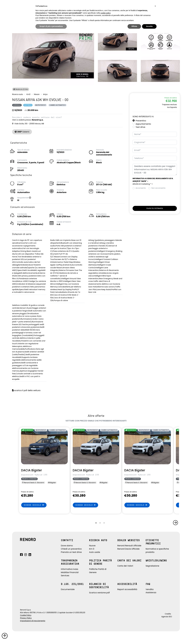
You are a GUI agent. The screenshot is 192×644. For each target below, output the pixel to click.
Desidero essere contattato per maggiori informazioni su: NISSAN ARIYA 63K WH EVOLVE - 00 (155, 169)
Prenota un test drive (71, 552)
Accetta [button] (149, 26)
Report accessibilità (127, 589)
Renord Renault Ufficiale (129, 546)
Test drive (140, 127)
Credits (168, 614)
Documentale (68, 589)
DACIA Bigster (31, 470)
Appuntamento (143, 124)
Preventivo (141, 121)
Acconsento (141, 188)
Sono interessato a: (143, 117)
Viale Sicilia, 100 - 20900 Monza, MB (28, 124)
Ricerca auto (18, 94)
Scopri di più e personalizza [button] (51, 26)
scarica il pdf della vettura (26, 390)
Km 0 (92, 549)
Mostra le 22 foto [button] (21, 89)
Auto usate (95, 552)
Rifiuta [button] (134, 26)
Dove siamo (67, 546)
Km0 (28, 94)
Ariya (45, 94)
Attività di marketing (143, 184)
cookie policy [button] (106, 13)
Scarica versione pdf (99, 593)
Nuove (92, 546)
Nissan (37, 94)
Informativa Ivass (70, 569)
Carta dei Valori (125, 566)
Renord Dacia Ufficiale (128, 549)
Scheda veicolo (34, 505)
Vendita (149, 589)
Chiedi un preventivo (71, 549)
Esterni (22, 132)
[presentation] (152, 197)
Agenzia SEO (167, 617)
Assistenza (151, 593)
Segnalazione (152, 566)
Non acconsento (158, 188)
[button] (33, 198)
